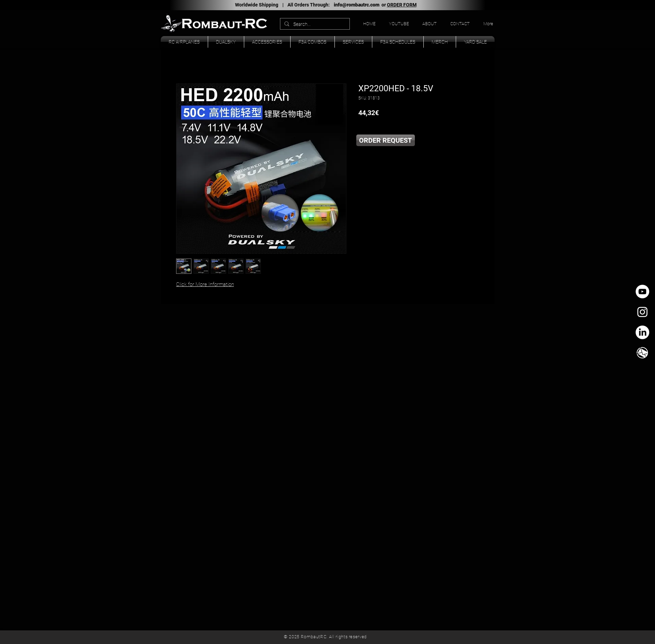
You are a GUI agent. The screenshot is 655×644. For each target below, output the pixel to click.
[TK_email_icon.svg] (642, 353)
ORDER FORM (402, 5)
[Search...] (314, 25)
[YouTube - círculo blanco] (642, 292)
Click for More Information (205, 284)
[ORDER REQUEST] (386, 140)
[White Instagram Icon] (642, 312)
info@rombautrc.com (357, 5)
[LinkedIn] (642, 332)
